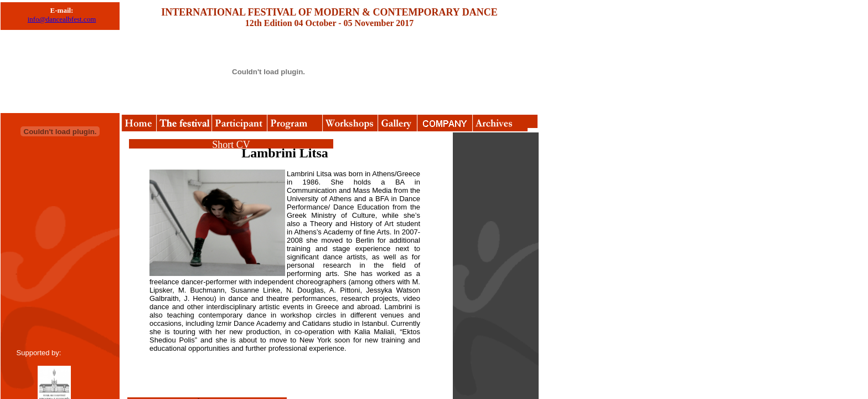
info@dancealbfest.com (62, 19)
